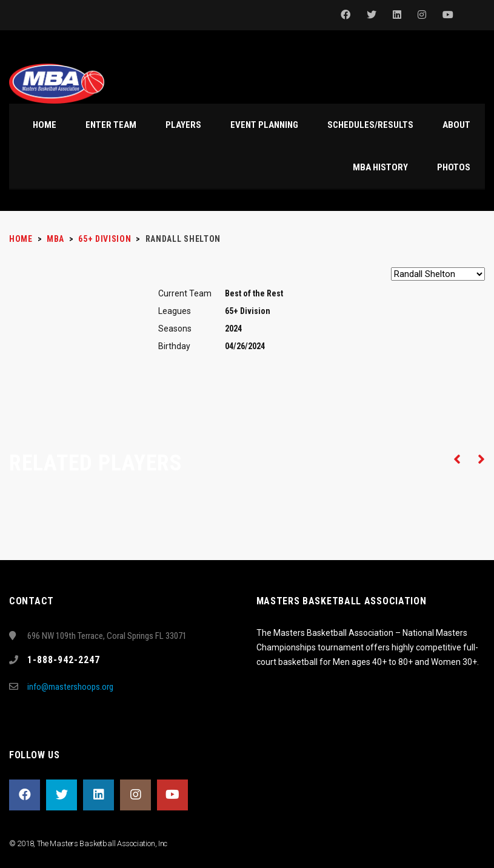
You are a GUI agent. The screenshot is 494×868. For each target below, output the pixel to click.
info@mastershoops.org (70, 687)
